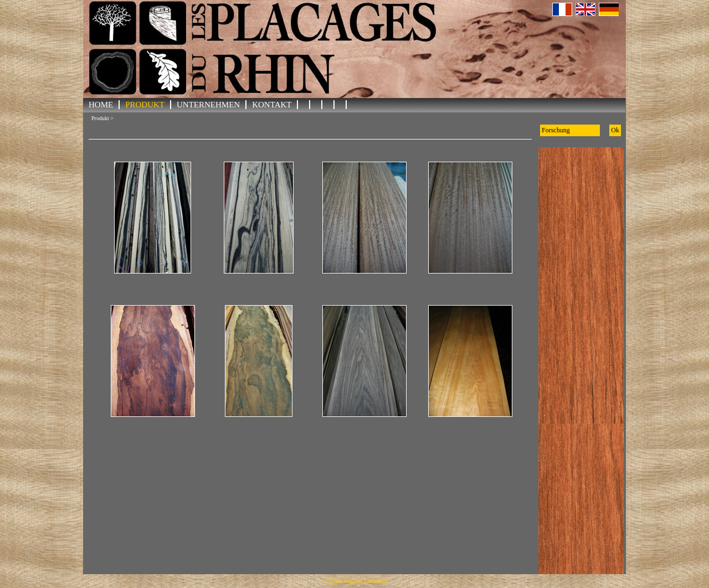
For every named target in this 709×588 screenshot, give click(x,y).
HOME (101, 105)
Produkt (145, 105)
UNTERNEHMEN (208, 105)
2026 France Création (358, 581)
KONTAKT (272, 105)
